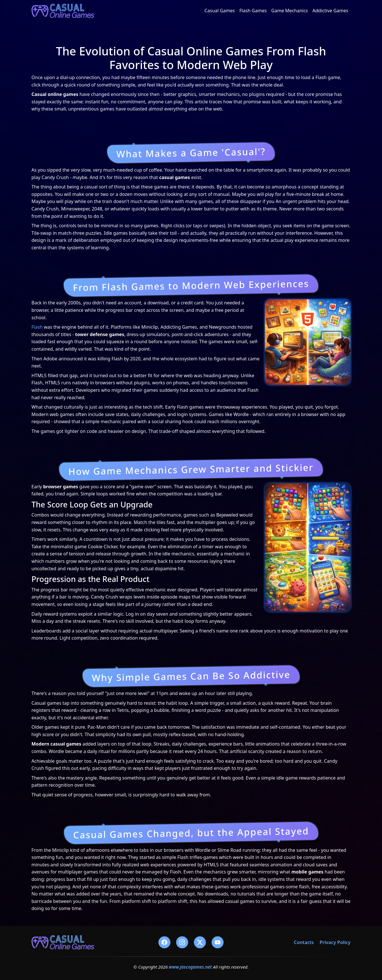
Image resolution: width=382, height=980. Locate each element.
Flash (37, 327)
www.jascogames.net (190, 967)
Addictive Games (330, 11)
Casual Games (220, 11)
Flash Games (253, 11)
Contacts (304, 942)
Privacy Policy (335, 942)
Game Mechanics (290, 11)
